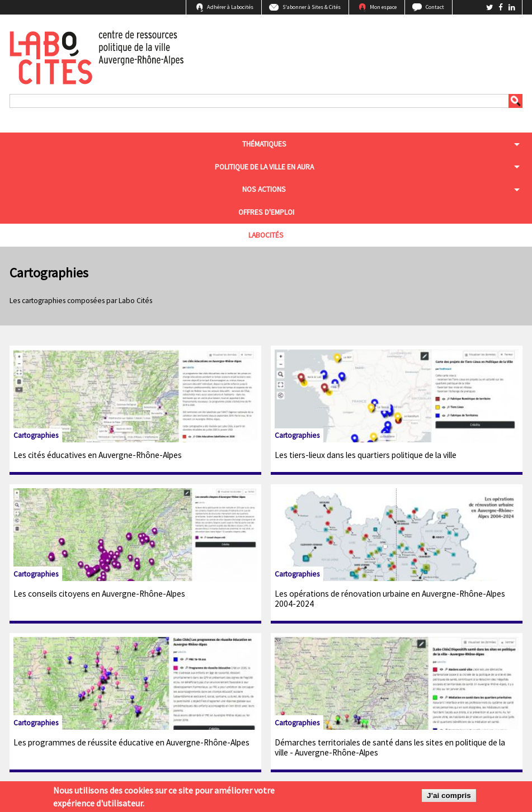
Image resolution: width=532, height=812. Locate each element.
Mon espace (383, 7)
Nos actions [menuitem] (264, 189)
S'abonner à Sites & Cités (312, 7)
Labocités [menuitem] (266, 235)
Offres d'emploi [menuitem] (266, 212)
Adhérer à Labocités (230, 7)
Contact (435, 7)
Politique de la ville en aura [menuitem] (264, 167)
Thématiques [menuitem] (264, 144)
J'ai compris (449, 798)
